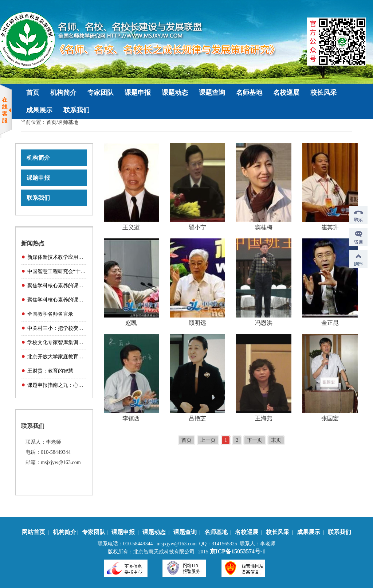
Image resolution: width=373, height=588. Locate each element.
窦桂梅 (264, 227)
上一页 (208, 440)
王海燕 (264, 418)
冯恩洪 (264, 323)
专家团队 (101, 93)
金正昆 (330, 323)
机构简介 (63, 93)
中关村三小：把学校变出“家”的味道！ (70, 328)
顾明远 (197, 323)
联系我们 (76, 110)
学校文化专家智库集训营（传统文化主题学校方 (81, 342)
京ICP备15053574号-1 (238, 551)
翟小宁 (197, 227)
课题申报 (138, 93)
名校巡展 (286, 93)
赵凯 (131, 323)
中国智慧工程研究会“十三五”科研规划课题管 (78, 271)
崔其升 (330, 227)
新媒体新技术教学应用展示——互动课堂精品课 (81, 257)
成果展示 (39, 110)
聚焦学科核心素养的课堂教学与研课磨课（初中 (81, 300)
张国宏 (330, 418)
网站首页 (34, 532)
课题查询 (212, 93)
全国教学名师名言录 (50, 314)
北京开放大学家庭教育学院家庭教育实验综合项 (81, 357)
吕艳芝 (197, 418)
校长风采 (323, 93)
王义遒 (131, 227)
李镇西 (131, 418)
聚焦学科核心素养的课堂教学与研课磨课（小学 (81, 286)
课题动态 (175, 93)
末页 (276, 440)
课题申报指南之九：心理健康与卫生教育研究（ (81, 385)
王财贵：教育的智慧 (50, 371)
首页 (33, 93)
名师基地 (249, 93)
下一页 (255, 440)
